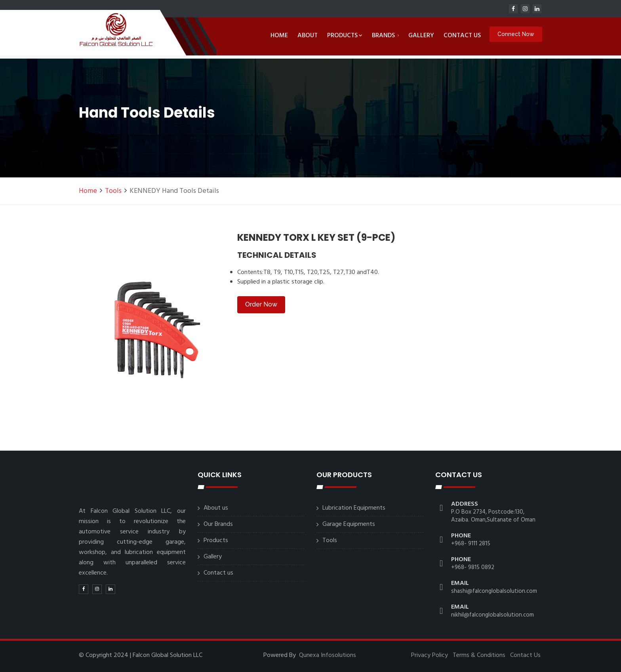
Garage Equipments (349, 524)
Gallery (421, 36)
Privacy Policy (430, 655)
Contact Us (525, 655)
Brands (385, 36)
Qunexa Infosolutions (328, 655)
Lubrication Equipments (354, 508)
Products (345, 36)
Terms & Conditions (479, 655)
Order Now (261, 304)
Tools (113, 191)
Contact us (462, 36)
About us (216, 508)
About (308, 36)
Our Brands (218, 524)
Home (279, 36)
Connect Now (516, 35)
